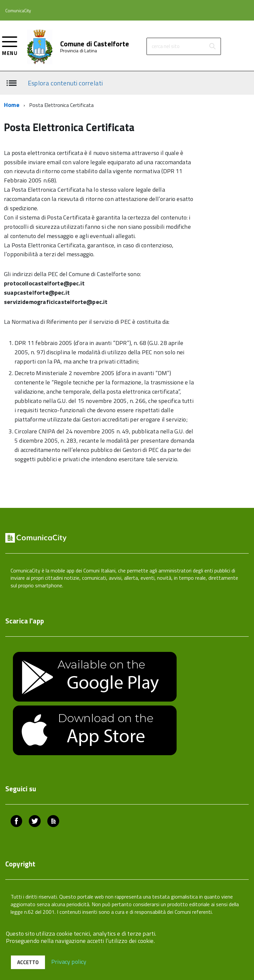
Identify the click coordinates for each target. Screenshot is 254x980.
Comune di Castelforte (95, 44)
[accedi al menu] (10, 45)
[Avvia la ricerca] (212, 46)
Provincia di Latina (79, 51)
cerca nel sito (166, 46)
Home (12, 105)
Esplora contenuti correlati (65, 83)
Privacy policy (69, 961)
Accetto (28, 962)
